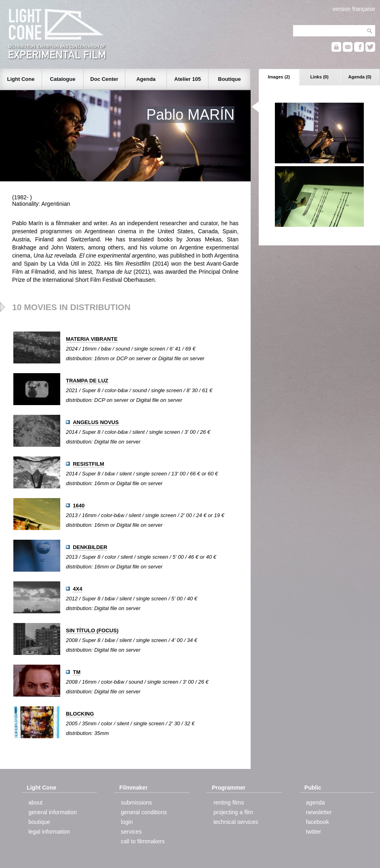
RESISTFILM (88, 464)
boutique (39, 822)
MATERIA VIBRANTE (92, 339)
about (35, 803)
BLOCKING (80, 714)
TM (77, 672)
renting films (229, 803)
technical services (236, 822)
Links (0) (319, 77)
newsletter (319, 812)
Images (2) (279, 77)
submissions (136, 803)
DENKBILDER (90, 547)
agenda (316, 803)
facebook (318, 822)
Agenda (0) (360, 77)
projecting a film (233, 812)
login (127, 822)
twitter (313, 832)
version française (354, 9)
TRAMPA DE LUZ (87, 381)
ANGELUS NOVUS (96, 422)
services (131, 832)
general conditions (144, 812)
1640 (79, 506)
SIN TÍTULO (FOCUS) (92, 630)
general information (53, 812)
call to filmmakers (143, 841)
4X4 (77, 589)
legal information (49, 832)
